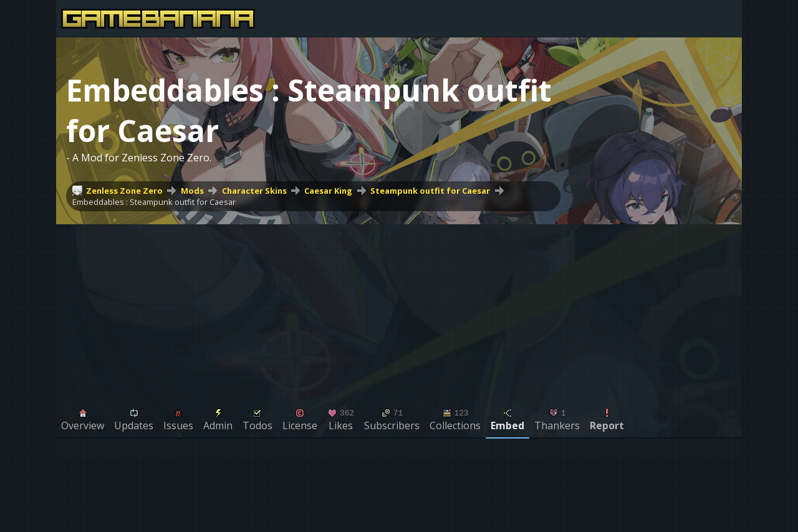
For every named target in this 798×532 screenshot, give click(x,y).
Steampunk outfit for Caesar (430, 191)
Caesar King (328, 191)
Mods (192, 191)
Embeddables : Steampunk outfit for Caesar (154, 202)
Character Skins (254, 191)
